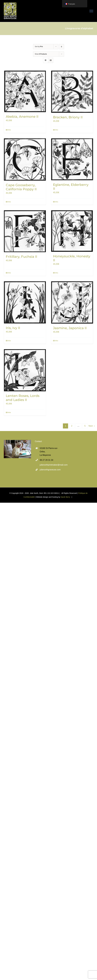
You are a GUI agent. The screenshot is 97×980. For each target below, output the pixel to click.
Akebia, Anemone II (22, 117)
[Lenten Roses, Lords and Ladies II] (25, 370)
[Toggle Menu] (91, 11)
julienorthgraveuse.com (50, 470)
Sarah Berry (65, 497)
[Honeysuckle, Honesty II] (72, 231)
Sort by (39, 47)
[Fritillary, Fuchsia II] (25, 231)
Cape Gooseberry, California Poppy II (21, 187)
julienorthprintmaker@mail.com (51, 465)
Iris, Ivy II (13, 328)
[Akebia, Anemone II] (25, 91)
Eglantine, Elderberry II (71, 187)
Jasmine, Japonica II (70, 328)
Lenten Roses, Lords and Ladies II (23, 398)
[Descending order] (62, 47)
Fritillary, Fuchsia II (21, 257)
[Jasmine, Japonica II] (72, 302)
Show (41, 54)
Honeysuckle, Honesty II (72, 258)
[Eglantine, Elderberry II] (72, 159)
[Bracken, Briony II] (72, 92)
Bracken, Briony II (68, 117)
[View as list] (51, 60)
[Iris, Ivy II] (25, 302)
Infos (9, 130)
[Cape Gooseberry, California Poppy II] (25, 160)
